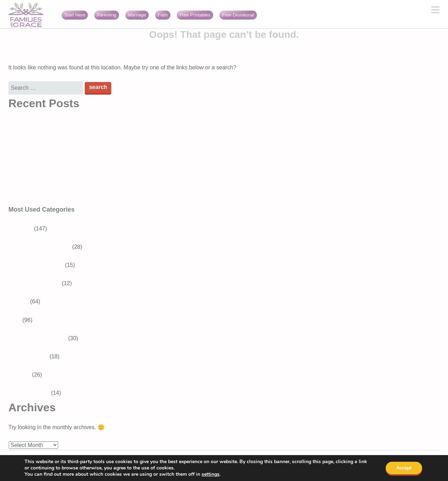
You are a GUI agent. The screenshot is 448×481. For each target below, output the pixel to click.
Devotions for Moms (42, 338)
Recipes (19, 301)
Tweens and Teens (40, 265)
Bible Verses (32, 356)
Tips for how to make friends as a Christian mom (68, 163)
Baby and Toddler (38, 283)
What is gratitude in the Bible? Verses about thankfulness (79, 145)
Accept (404, 468)
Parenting (107, 15)
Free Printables (195, 15)
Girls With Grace (29, 393)
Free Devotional (238, 15)
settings (211, 474)
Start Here (75, 15)
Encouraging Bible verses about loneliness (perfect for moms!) (86, 200)
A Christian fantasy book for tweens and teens (65, 126)
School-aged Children (44, 247)
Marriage (137, 15)
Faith (163, 15)
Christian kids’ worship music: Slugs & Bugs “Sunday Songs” (83, 181)
